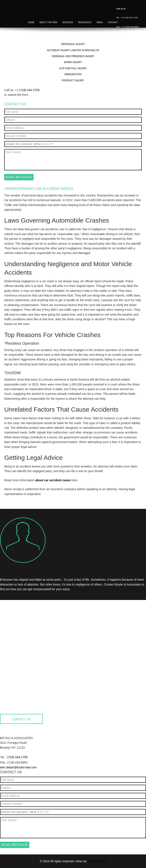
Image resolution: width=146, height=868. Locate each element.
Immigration (73, 74)
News (100, 23)
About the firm (48, 23)
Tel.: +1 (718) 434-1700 (127, 18)
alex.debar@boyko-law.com (18, 767)
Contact (113, 23)
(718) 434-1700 (29, 90)
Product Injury (73, 80)
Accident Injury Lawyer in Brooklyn (73, 50)
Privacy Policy (97, 861)
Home (31, 23)
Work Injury (73, 62)
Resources (85, 23)
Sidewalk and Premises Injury (73, 56)
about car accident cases (53, 480)
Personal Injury (73, 44)
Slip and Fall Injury (73, 68)
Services (67, 23)
